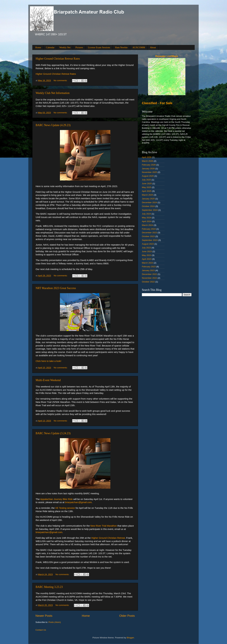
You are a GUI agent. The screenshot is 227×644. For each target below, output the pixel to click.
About (153, 47)
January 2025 (148, 199)
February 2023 (149, 267)
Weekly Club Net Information (53, 93)
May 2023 (147, 255)
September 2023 (150, 240)
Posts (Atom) (55, 622)
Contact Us (41, 630)
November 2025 (149, 172)
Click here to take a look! (48, 361)
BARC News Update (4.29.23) (53, 125)
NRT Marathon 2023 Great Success (56, 288)
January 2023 (148, 270)
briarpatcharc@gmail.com (78, 502)
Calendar (50, 47)
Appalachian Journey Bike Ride (56, 499)
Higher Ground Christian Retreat (108, 538)
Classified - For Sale (157, 103)
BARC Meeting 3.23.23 (49, 587)
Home (38, 47)
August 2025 (148, 176)
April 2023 (147, 259)
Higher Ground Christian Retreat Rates (58, 59)
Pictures (79, 47)
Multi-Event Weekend (48, 380)
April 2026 (147, 157)
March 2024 (147, 225)
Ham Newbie (121, 47)
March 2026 (147, 161)
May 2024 (147, 218)
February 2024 (149, 229)
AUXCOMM (139, 47)
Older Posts (127, 616)
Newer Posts (44, 616)
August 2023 (148, 244)
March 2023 (147, 263)
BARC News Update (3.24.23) (53, 433)
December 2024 (149, 202)
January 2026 (148, 169)
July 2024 (146, 214)
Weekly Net (65, 47)
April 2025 (147, 191)
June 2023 (147, 251)
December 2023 (149, 233)
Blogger (130, 638)
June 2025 (147, 184)
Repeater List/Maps (167, 56)
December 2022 (149, 274)
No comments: (61, 80)
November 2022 (149, 278)
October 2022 (148, 282)
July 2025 (146, 180)
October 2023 (148, 236)
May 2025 (147, 187)
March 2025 (147, 195)
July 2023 (146, 248)
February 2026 (149, 165)
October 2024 (148, 206)
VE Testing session (65, 508)
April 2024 (147, 221)
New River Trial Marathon (104, 526)
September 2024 (150, 210)
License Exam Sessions (99, 47)
